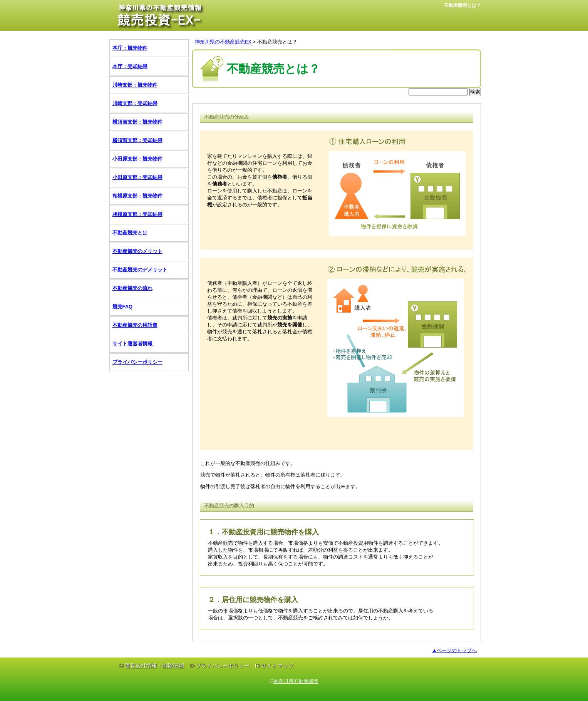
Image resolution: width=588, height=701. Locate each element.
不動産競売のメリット (137, 251)
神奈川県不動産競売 (296, 681)
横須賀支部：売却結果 (137, 140)
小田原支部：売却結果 (137, 177)
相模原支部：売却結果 (137, 214)
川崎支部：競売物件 (135, 85)
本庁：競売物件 (130, 48)
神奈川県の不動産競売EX (223, 42)
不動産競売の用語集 (135, 325)
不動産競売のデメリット (140, 270)
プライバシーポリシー (137, 362)
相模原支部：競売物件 (137, 196)
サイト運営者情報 (132, 344)
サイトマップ (277, 666)
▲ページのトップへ (455, 650)
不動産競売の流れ (132, 288)
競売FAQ (123, 307)
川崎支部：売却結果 (135, 103)
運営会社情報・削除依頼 (154, 666)
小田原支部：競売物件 (137, 159)
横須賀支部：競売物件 (137, 122)
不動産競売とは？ (277, 42)
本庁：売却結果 (130, 66)
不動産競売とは (130, 233)
